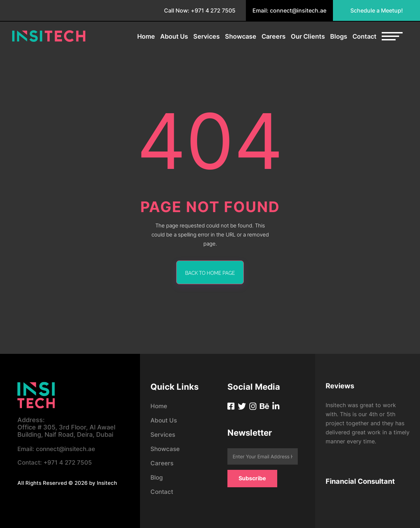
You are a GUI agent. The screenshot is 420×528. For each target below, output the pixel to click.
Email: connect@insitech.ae (289, 10)
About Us (174, 37)
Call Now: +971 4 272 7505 (200, 10)
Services (207, 37)
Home (146, 37)
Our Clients (308, 37)
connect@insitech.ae (59, 449)
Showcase (241, 37)
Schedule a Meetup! (377, 10)
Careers (274, 37)
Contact (364, 37)
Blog (157, 477)
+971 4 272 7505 (56, 464)
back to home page (210, 273)
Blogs (339, 37)
